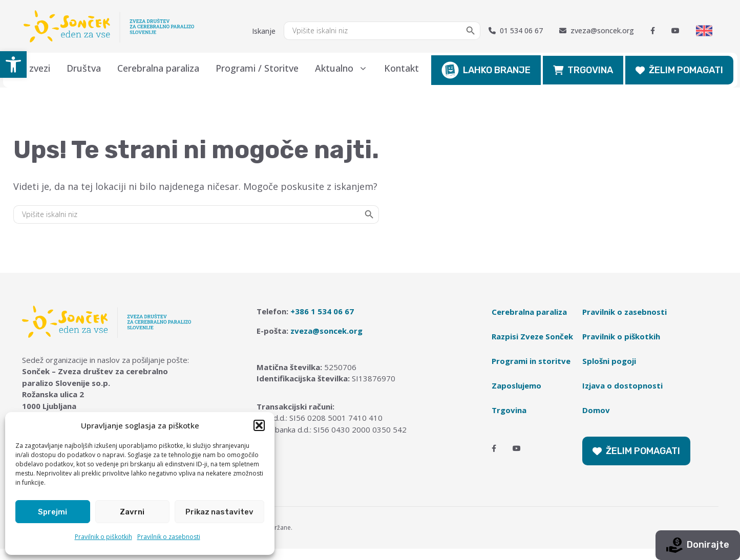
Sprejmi (52, 512)
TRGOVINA (583, 70)
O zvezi (35, 68)
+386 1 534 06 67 (322, 311)
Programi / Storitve (257, 68)
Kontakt (401, 68)
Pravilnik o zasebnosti (169, 537)
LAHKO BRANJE (486, 70)
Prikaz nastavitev (219, 512)
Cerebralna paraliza (158, 68)
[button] (13, 64)
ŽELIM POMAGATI (679, 70)
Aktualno (345, 68)
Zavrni (132, 512)
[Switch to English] (704, 31)
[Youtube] (675, 31)
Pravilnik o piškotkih (103, 537)
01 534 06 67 (516, 31)
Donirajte (698, 545)
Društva (84, 68)
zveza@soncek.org (597, 31)
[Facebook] (653, 31)
